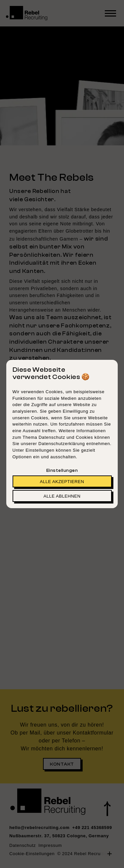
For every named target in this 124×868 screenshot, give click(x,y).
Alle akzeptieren (62, 482)
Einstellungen (62, 471)
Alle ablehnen (62, 496)
